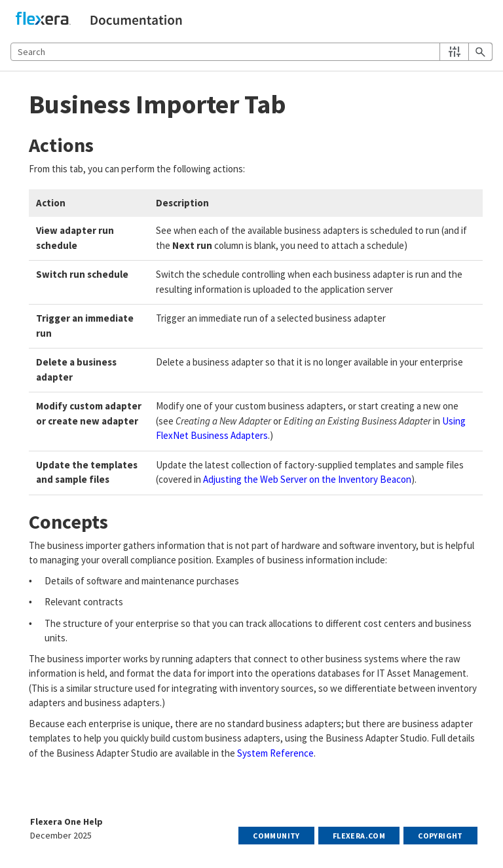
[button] (454, 52)
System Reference (275, 753)
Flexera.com (359, 836)
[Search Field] (251, 52)
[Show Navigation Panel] (485, 20)
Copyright (440, 836)
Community (276, 836)
